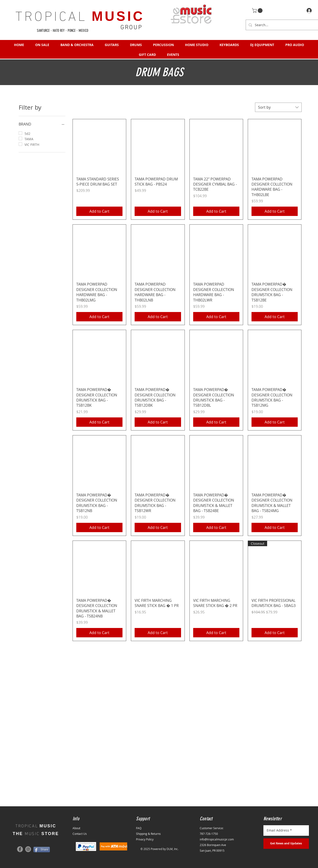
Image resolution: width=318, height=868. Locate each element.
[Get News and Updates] (286, 844)
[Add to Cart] (99, 211)
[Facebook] (20, 849)
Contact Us (80, 834)
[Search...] (284, 25)
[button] (258, 11)
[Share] (42, 850)
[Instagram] (28, 849)
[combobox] (278, 107)
